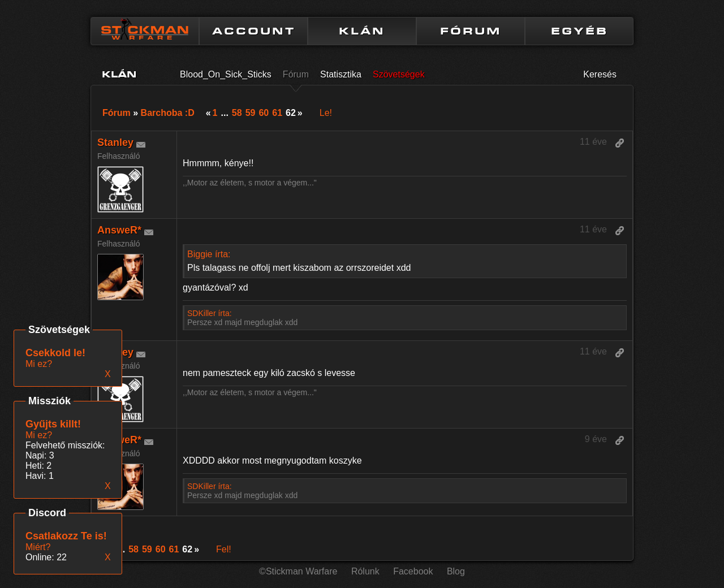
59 (251, 113)
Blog (456, 571)
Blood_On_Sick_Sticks (226, 74)
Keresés (600, 74)
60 (264, 113)
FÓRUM (471, 31)
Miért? (38, 547)
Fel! (224, 549)
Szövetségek (399, 74)
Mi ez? (39, 435)
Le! (326, 113)
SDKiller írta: (210, 313)
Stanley (115, 142)
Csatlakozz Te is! (66, 536)
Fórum (296, 74)
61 (277, 113)
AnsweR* (119, 230)
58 (237, 113)
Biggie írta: (209, 254)
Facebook (413, 571)
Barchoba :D (168, 113)
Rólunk (365, 571)
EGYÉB (579, 31)
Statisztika (341, 74)
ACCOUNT (254, 31)
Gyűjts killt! (53, 424)
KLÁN (362, 31)
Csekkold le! (55, 353)
